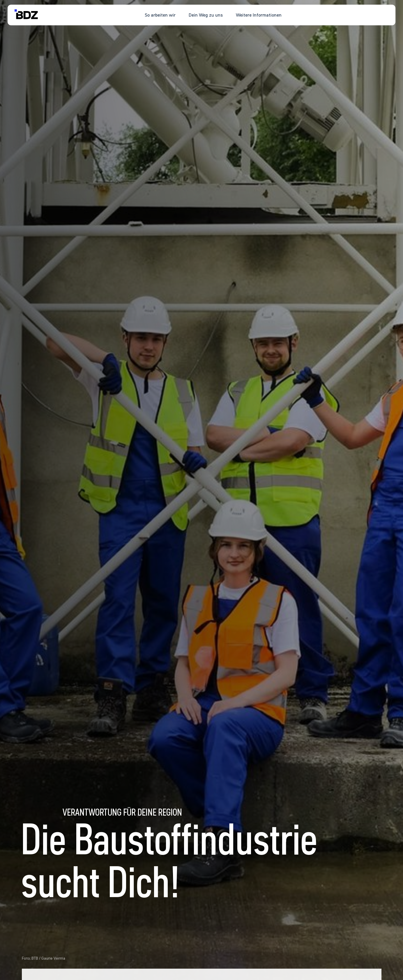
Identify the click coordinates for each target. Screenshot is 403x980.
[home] (26, 15)
